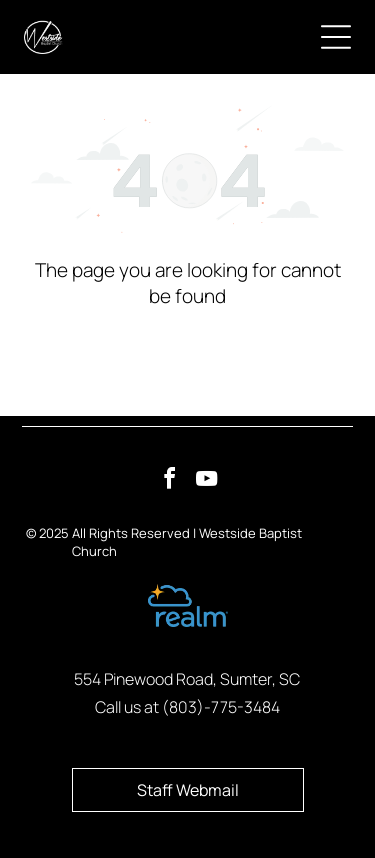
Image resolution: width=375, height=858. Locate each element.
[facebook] (169, 481)
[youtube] (206, 481)
